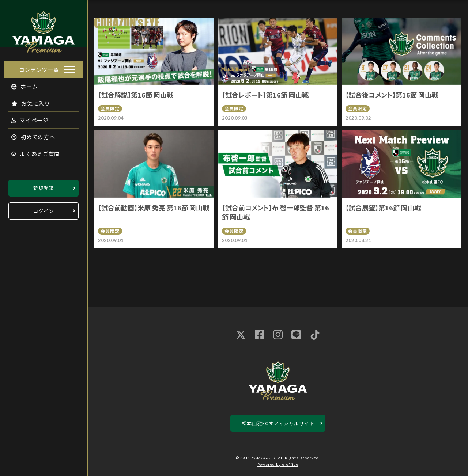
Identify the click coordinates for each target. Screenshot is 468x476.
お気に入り (27, 101)
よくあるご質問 (32, 151)
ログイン (44, 209)
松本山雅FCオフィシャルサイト (278, 423)
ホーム (21, 84)
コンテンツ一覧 (39, 67)
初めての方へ (29, 135)
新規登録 (44, 186)
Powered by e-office (278, 464)
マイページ (26, 118)
